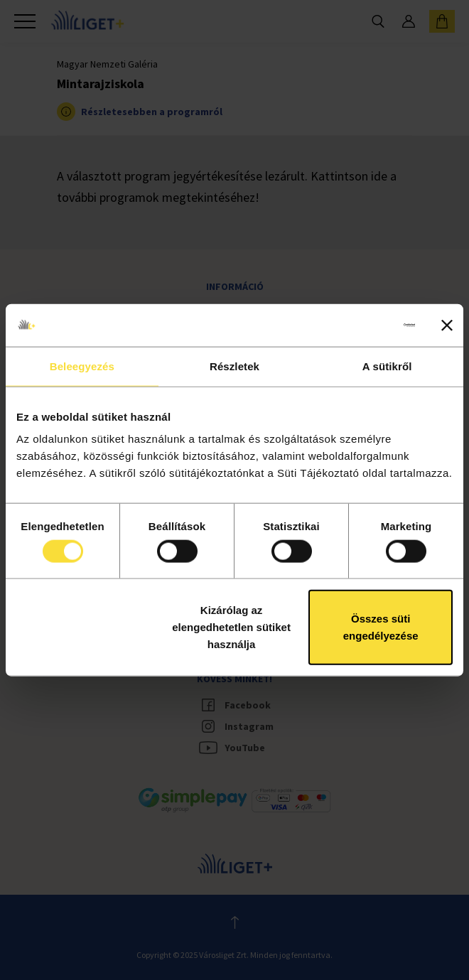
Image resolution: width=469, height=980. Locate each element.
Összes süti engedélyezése (381, 627)
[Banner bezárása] (447, 325)
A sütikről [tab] (387, 366)
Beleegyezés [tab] (82, 366)
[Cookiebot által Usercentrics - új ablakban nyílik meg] (353, 325)
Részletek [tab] (234, 366)
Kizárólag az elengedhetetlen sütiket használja (231, 627)
